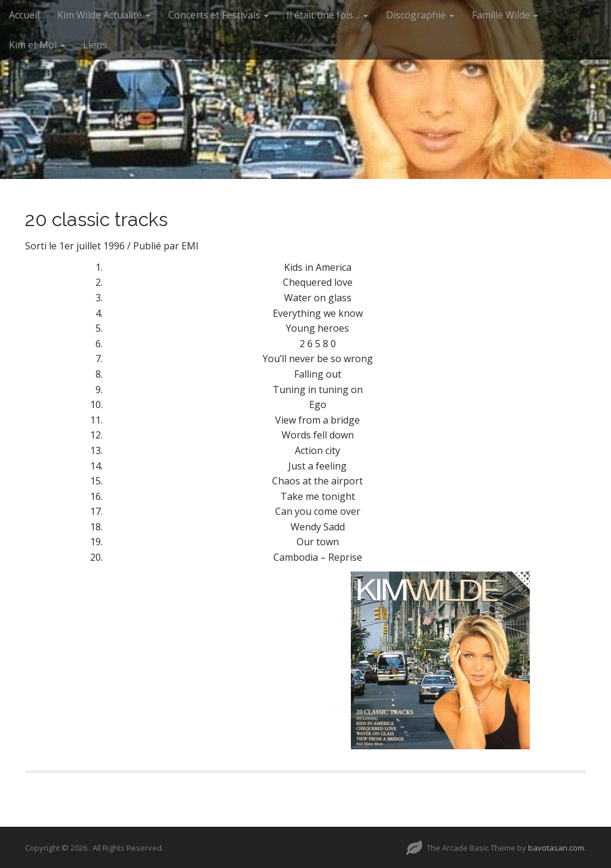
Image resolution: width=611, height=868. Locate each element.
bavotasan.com (556, 848)
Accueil (24, 15)
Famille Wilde (505, 15)
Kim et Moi (37, 45)
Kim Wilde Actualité (104, 15)
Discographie (420, 15)
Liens (95, 45)
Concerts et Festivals (218, 15)
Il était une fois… (327, 15)
